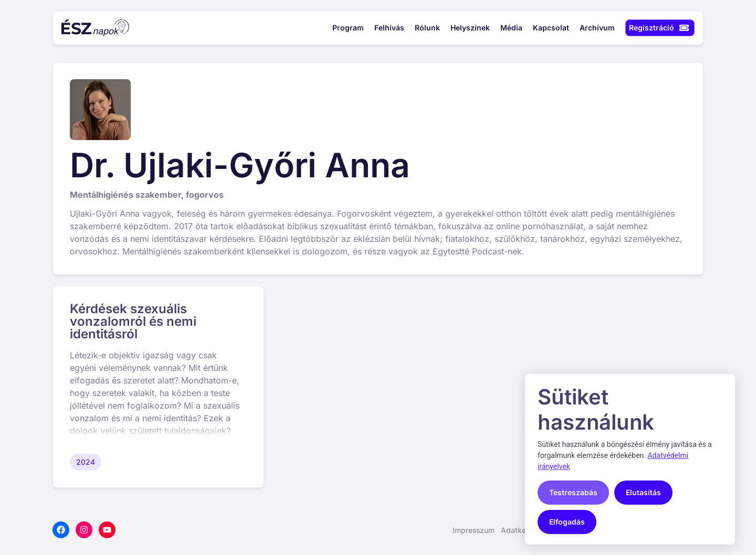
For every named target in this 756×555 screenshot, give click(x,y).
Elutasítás (643, 492)
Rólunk (427, 28)
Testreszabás (573, 492)
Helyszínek (470, 28)
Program (348, 28)
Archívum (597, 28)
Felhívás (389, 28)
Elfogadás (567, 522)
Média (511, 28)
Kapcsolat (551, 28)
